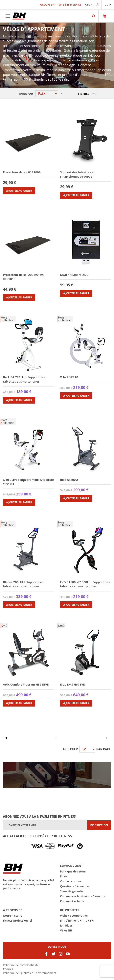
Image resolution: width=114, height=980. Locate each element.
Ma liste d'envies (70, 5)
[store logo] (19, 16)
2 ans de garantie (72, 891)
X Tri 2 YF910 (69, 377)
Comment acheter (72, 901)
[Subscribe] (99, 825)
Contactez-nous (71, 881)
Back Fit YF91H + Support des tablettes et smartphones (24, 379)
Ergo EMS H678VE (72, 684)
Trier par (26, 94)
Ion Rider (66, 925)
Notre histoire (13, 916)
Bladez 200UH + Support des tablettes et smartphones (23, 584)
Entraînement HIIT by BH (77, 920)
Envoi (64, 876)
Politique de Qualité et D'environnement (30, 973)
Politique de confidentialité (21, 965)
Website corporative (74, 916)
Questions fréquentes (75, 886)
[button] (108, 5)
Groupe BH (47, 5)
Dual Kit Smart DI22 (74, 275)
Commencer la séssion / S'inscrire (83, 896)
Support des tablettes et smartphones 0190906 (77, 174)
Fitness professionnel (17, 920)
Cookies (8, 969)
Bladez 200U (69, 480)
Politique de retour (73, 871)
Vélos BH (66, 930)
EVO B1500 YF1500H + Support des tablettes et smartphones (85, 584)
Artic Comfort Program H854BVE (26, 684)
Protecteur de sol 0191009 (22, 172)
